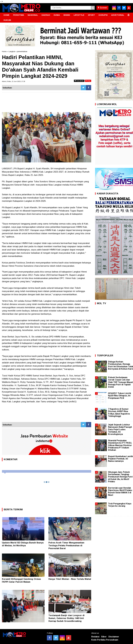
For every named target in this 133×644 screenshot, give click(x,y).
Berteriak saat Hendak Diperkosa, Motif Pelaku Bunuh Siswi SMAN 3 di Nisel (120, 491)
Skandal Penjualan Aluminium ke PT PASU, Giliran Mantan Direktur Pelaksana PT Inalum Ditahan (120, 445)
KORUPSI (103, 15)
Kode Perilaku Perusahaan (105, 640)
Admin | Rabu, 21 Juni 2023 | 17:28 (13, 81)
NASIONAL (33, 15)
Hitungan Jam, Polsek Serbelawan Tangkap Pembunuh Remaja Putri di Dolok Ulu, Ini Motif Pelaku (120, 477)
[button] (128, 14)
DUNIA (57, 15)
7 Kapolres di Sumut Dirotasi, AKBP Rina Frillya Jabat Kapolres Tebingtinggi (119, 413)
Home (4, 51)
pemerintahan (22, 51)
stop (88, 81)
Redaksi (95, 637)
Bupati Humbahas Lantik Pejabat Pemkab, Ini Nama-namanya (120, 459)
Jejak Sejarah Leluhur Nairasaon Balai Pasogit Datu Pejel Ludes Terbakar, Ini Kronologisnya (120, 429)
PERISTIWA (19, 15)
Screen (102, 8)
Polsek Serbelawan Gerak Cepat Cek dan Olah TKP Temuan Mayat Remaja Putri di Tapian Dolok (120, 382)
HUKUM (7, 20)
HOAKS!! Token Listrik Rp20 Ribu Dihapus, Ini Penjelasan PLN (120, 396)
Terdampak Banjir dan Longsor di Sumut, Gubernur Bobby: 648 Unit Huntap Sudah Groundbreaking (66, 618)
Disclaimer (114, 637)
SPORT (91, 15)
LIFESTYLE (79, 15)
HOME (6, 15)
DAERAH (46, 15)
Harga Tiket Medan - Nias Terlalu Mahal (70, 579)
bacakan (79, 81)
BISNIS (67, 15)
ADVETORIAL (118, 15)
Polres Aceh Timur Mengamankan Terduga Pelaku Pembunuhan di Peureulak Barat (66, 546)
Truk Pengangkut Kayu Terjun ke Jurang (120, 505)
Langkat (12, 51)
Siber (104, 637)
